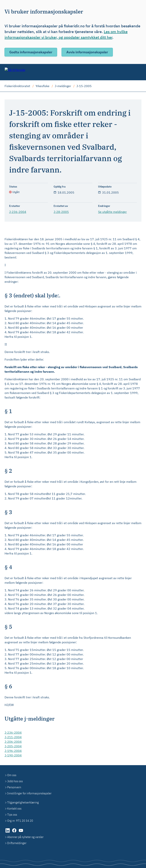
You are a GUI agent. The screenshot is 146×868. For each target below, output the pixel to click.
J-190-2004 (13, 755)
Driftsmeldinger (17, 843)
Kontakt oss (14, 808)
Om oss (12, 775)
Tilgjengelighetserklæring (23, 802)
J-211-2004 (13, 737)
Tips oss (12, 814)
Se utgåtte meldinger (112, 212)
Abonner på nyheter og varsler (25, 837)
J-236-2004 (18, 212)
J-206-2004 (13, 742)
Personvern (14, 787)
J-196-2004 (13, 751)
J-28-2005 (61, 212)
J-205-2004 (13, 746)
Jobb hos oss (15, 781)
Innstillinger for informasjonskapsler (29, 793)
